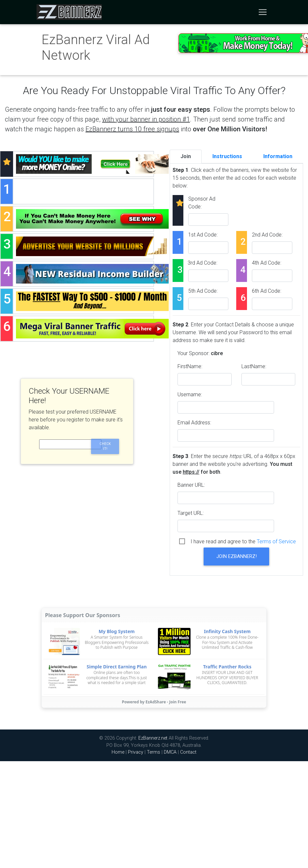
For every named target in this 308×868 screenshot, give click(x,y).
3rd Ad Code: (202, 263)
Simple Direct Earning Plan (117, 667)
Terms (154, 752)
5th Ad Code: (203, 291)
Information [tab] (278, 156)
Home (118, 752)
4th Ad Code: (267, 263)
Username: (190, 394)
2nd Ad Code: (267, 235)
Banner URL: (191, 485)
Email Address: (194, 423)
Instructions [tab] (227, 156)
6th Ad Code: (267, 291)
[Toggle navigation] (263, 12)
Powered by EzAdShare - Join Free (154, 702)
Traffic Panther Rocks (227, 667)
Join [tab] (186, 156)
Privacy (136, 752)
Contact (188, 752)
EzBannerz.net (153, 738)
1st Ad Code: (203, 235)
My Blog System (116, 631)
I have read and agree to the (243, 541)
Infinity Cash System (227, 631)
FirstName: (190, 366)
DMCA (170, 752)
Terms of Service (276, 541)
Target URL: (191, 513)
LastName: (254, 366)
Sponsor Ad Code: (202, 203)
